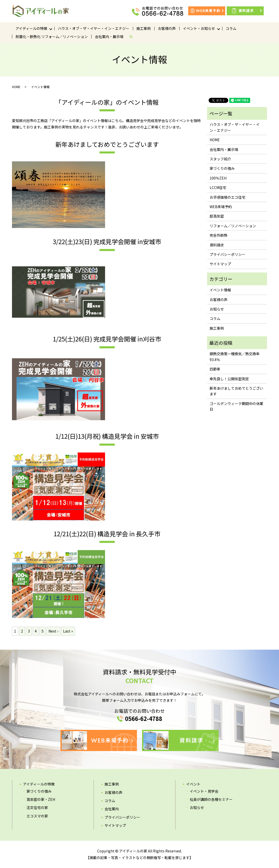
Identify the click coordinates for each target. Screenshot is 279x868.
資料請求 (217, 245)
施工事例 (144, 28)
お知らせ (217, 309)
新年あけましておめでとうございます (236, 391)
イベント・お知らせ (199, 28)
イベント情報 (220, 290)
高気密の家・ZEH (41, 799)
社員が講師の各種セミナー (211, 799)
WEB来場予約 (221, 207)
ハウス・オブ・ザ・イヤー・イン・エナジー (94, 28)
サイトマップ (220, 264)
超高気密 (217, 216)
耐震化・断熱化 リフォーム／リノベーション (52, 37)
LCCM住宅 (218, 187)
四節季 (215, 369)
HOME (16, 87)
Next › (53, 631)
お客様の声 (167, 28)
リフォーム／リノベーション (233, 226)
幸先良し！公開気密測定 (229, 379)
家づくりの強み (222, 168)
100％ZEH (218, 178)
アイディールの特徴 (31, 28)
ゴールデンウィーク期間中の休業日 (236, 406)
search (133, 37)
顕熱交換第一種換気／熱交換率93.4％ (235, 356)
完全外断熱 (219, 235)
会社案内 (112, 809)
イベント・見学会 (204, 791)
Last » (68, 631)
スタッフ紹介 (220, 159)
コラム (231, 28)
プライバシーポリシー (227, 254)
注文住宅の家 (37, 807)
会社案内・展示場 (109, 37)
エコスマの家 (37, 816)
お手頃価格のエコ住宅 (227, 197)
